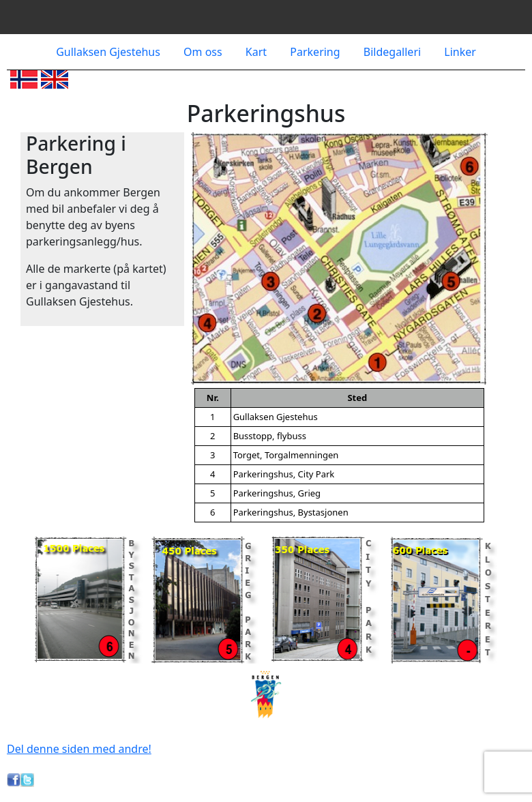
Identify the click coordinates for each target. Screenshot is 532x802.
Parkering (316, 52)
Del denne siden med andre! (79, 749)
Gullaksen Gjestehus (109, 52)
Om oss (204, 52)
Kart (257, 52)
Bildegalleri (394, 52)
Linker (460, 52)
